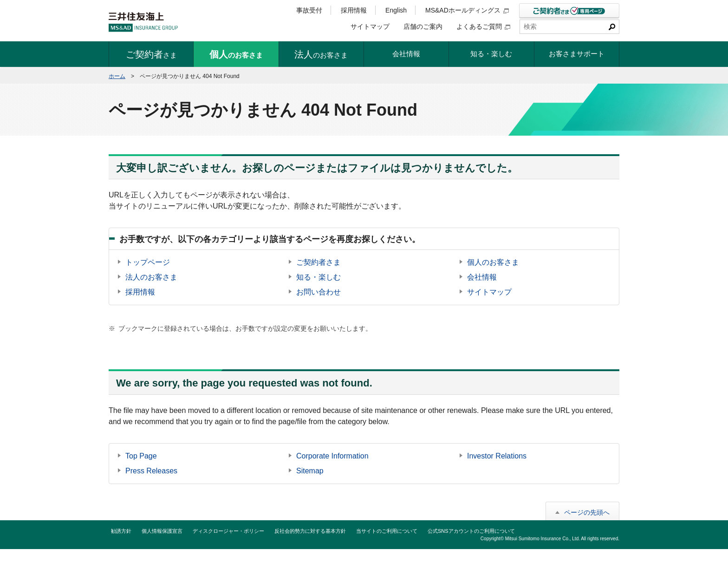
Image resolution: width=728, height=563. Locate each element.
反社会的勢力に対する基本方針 (310, 531)
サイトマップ (370, 26)
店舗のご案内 (423, 26)
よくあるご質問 (483, 26)
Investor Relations (497, 456)
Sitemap (310, 471)
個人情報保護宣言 (162, 531)
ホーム (117, 76)
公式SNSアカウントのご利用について (471, 531)
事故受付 (309, 10)
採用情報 (354, 10)
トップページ (148, 262)
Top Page (141, 456)
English (396, 10)
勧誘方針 (121, 531)
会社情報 (482, 277)
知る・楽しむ (318, 277)
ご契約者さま (318, 262)
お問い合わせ (318, 292)
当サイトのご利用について (387, 531)
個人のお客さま (493, 262)
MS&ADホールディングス (467, 10)
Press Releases (151, 471)
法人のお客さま (151, 277)
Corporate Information (332, 456)
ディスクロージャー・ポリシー (228, 531)
